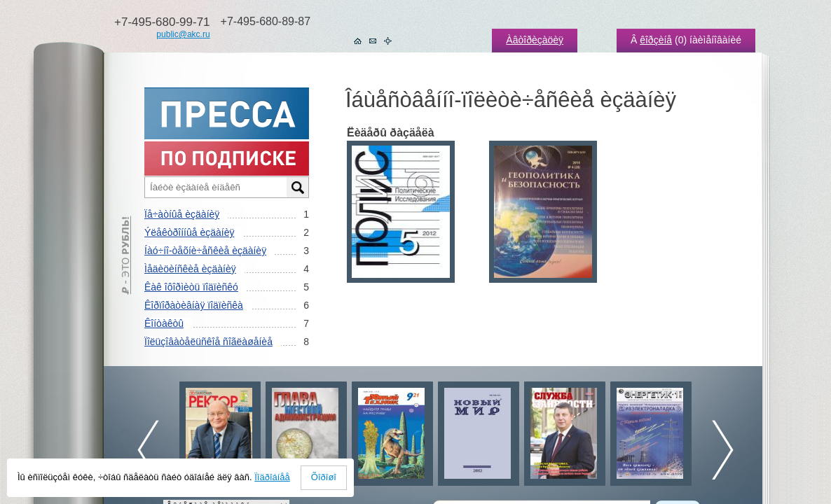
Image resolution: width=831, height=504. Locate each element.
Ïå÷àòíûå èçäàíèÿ (182, 214)
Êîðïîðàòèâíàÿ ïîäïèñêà (194, 305)
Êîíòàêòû (164, 323)
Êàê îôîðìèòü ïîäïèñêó (191, 287)
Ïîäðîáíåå (272, 477)
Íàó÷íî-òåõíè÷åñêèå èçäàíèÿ (205, 251)
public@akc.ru (183, 34)
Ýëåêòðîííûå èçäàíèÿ (189, 232)
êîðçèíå (656, 40)
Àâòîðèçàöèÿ (535, 40)
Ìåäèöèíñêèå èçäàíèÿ (190, 269)
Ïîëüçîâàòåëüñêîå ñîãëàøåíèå (208, 342)
